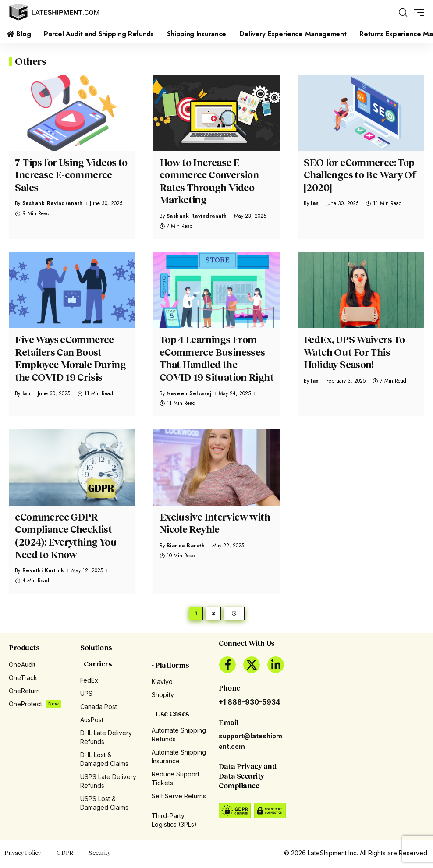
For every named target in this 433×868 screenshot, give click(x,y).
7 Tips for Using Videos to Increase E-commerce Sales (71, 175)
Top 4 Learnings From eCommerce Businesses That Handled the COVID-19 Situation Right (216, 358)
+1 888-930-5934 (249, 704)
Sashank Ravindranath (53, 203)
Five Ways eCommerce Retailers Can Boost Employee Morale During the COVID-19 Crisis (70, 358)
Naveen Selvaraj (189, 393)
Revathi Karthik (43, 570)
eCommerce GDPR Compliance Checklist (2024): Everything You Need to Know (66, 536)
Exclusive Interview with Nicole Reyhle (215, 523)
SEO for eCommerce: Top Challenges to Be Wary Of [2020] (360, 175)
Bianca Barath (186, 546)
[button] (403, 12)
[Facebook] (227, 666)
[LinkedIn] (276, 666)
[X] (252, 666)
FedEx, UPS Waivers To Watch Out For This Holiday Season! (354, 352)
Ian (315, 203)
